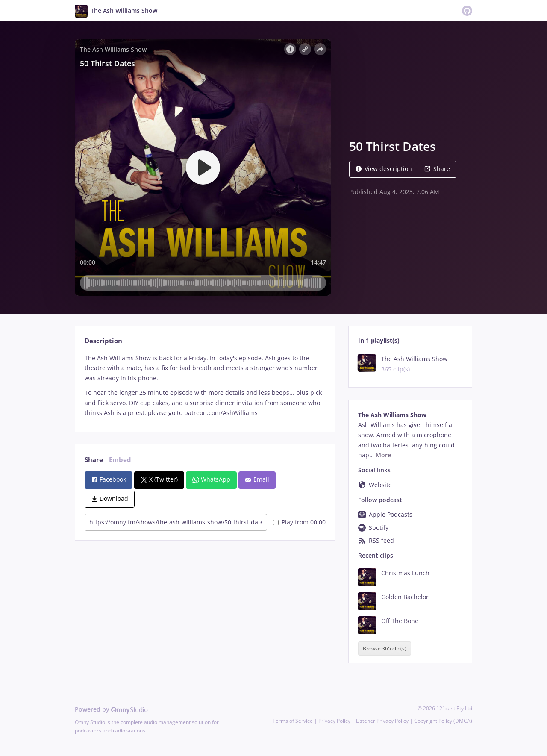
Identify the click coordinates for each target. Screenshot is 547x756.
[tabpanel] (205, 386)
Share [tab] (94, 460)
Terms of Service (293, 721)
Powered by (111, 709)
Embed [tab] (120, 460)
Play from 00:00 (299, 522)
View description (384, 169)
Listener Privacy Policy (382, 721)
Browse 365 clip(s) (385, 649)
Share (437, 169)
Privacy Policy (334, 721)
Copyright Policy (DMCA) (443, 721)
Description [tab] (103, 341)
